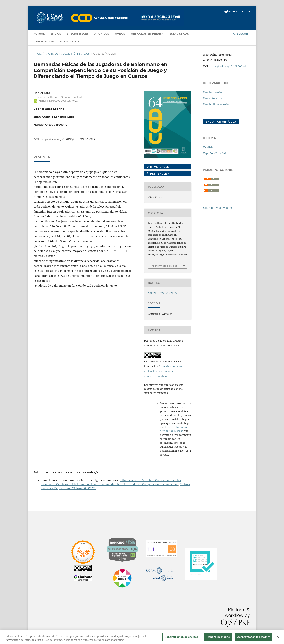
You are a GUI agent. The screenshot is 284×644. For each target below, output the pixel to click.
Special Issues (78, 34)
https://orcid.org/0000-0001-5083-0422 (58, 101)
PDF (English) (160, 174)
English (208, 147)
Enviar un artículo (221, 122)
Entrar (246, 11)
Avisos (120, 34)
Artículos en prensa (147, 34)
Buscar (241, 34)
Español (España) (215, 153)
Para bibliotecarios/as (216, 104)
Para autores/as (213, 98)
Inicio (38, 54)
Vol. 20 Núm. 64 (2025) (76, 54)
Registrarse (229, 11)
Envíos (56, 34)
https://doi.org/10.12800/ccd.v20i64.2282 (68, 139)
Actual (39, 34)
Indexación (45, 41)
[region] (142, 637)
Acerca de (68, 41)
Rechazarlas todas (218, 637)
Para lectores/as (213, 92)
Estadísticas (179, 34)
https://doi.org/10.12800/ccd (228, 66)
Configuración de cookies (181, 637)
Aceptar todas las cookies (254, 637)
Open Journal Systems (218, 208)
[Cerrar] (278, 637)
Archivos (102, 34)
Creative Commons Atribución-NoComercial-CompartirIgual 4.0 (164, 371)
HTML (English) (161, 167)
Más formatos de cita (164, 266)
